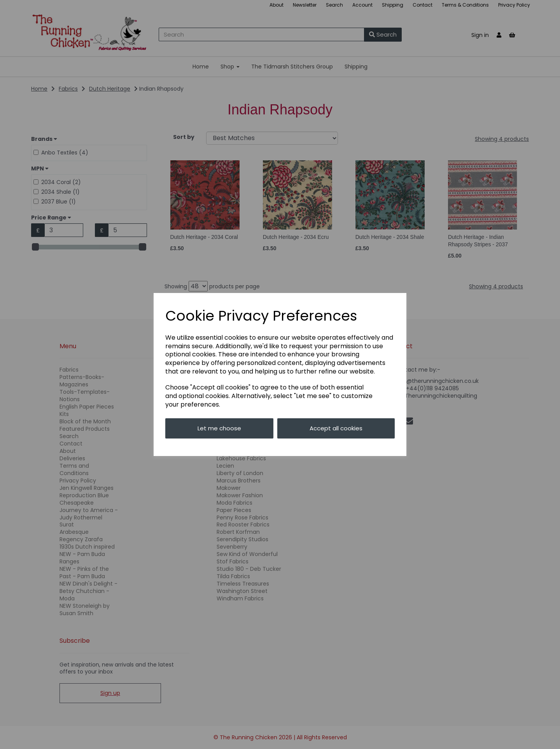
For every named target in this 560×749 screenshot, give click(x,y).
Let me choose (219, 428)
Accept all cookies (336, 428)
